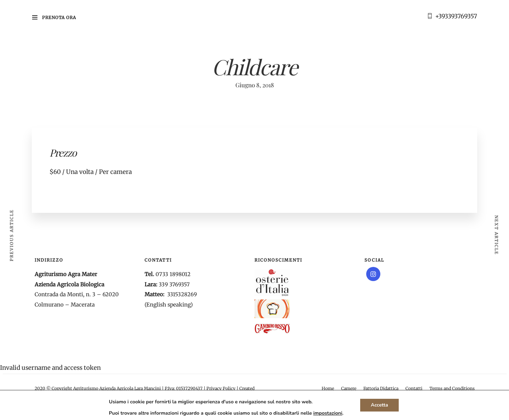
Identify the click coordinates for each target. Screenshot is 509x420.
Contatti (414, 388)
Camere (349, 388)
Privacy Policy (221, 388)
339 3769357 (174, 284)
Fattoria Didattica (381, 388)
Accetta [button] (379, 405)
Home (328, 388)
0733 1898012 (173, 274)
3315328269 (182, 294)
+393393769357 (456, 16)
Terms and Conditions (452, 388)
